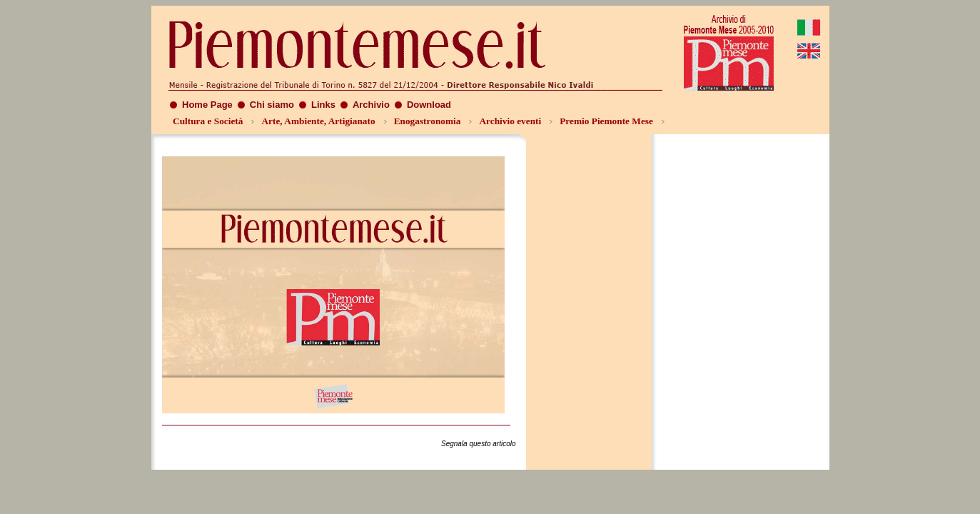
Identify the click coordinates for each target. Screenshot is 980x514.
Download (429, 105)
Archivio (371, 105)
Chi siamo (272, 105)
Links (323, 105)
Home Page (207, 105)
